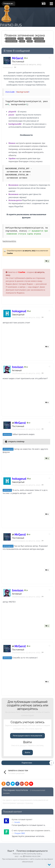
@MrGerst (7, 490)
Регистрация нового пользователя (27, 736)
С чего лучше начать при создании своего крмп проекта (32, 831)
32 (26, 367)
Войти (27, 752)
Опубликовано (26, 317)
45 (29, 311)
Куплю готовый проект (22, 819)
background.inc (9, 241)
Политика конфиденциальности (32, 851)
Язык (11, 851)
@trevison (7, 434)
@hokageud (8, 449)
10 (26, 58)
